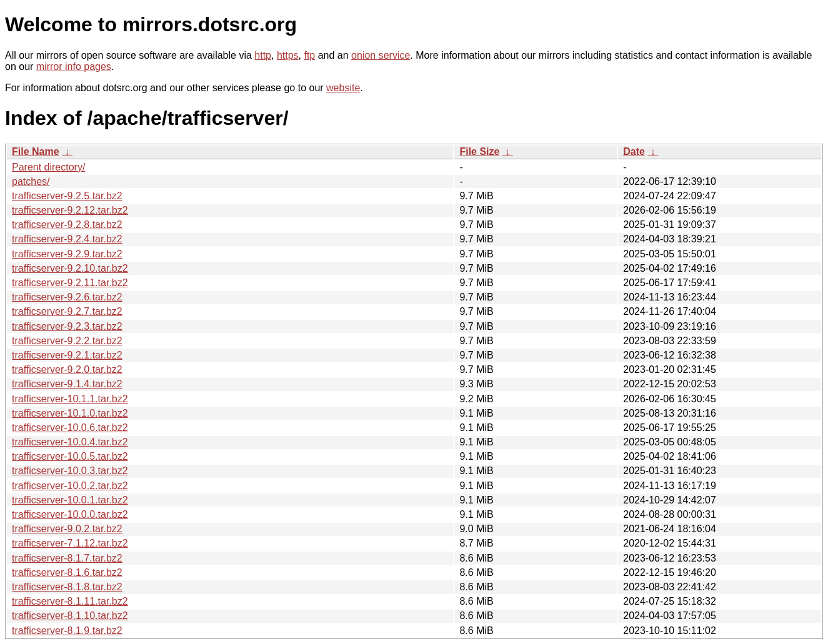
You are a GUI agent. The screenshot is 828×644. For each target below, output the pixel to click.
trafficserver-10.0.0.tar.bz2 (70, 514)
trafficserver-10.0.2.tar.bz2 (70, 486)
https (288, 55)
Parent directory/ (48, 167)
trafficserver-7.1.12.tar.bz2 (70, 543)
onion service (381, 55)
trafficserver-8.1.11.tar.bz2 (70, 601)
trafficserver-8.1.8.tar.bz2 (67, 587)
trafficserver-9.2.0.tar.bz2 (67, 369)
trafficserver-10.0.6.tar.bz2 (70, 428)
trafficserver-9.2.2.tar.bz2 (67, 341)
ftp (309, 55)
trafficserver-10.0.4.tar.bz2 (70, 442)
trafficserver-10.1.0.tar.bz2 (70, 413)
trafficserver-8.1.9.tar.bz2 (67, 631)
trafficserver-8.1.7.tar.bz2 (67, 558)
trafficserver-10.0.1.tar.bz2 (70, 500)
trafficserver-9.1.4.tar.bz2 (67, 384)
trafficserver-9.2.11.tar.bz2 (70, 283)
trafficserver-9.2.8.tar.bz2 (67, 225)
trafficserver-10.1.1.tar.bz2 (70, 399)
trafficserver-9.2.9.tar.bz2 (67, 254)
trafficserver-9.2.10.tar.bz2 (70, 268)
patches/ (31, 181)
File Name (36, 151)
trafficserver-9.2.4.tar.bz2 (67, 239)
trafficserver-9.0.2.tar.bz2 (67, 529)
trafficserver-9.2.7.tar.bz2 (67, 311)
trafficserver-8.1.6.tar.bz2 (67, 572)
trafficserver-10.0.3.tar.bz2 (70, 471)
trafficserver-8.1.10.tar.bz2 (70, 616)
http (263, 55)
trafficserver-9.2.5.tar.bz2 (67, 196)
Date (634, 151)
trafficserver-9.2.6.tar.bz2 (67, 297)
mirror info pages (74, 67)
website (343, 88)
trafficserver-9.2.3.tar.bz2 (67, 326)
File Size (479, 151)
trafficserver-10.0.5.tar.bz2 (70, 456)
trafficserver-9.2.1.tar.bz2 (67, 355)
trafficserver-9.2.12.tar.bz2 (70, 210)
